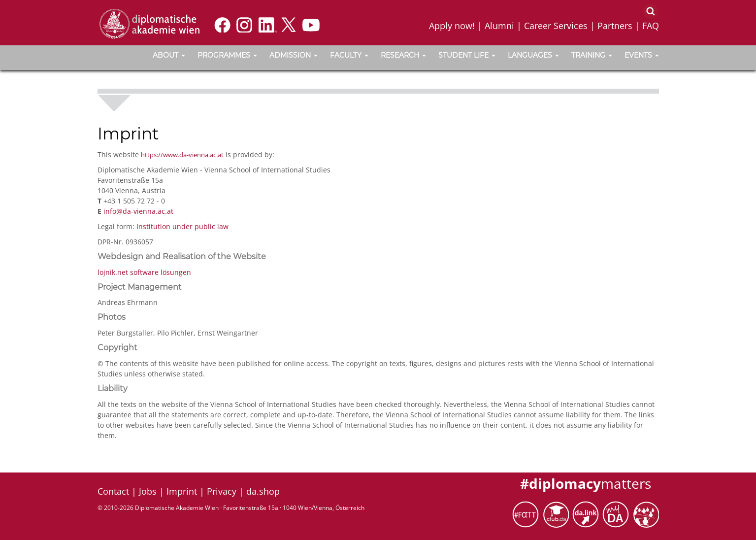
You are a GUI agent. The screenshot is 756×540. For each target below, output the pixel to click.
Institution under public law (182, 226)
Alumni (499, 26)
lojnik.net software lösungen (144, 272)
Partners (615, 26)
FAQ (651, 26)
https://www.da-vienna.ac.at (182, 155)
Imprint (182, 491)
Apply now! (452, 26)
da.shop (263, 491)
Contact (113, 491)
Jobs (148, 491)
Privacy (222, 491)
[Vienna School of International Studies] (149, 23)
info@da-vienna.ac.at (138, 211)
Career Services (556, 26)
